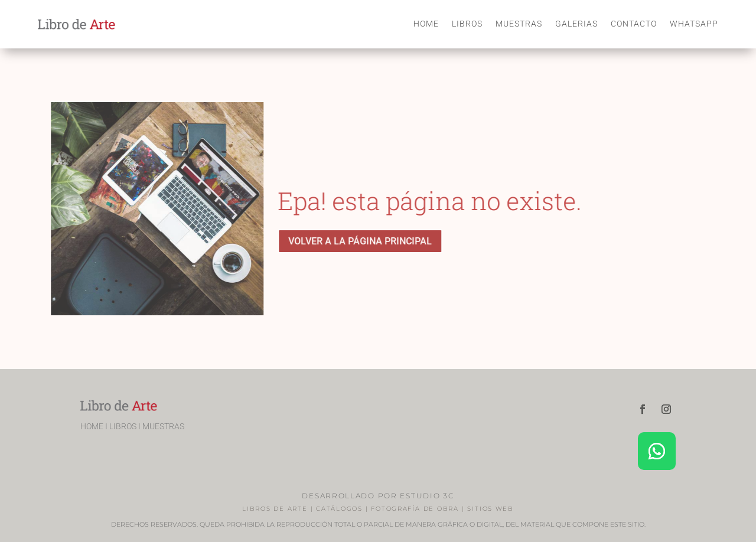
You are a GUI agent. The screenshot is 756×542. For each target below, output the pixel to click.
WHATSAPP (694, 24)
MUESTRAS (519, 24)
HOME (426, 24)
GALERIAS (576, 24)
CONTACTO (634, 24)
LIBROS (467, 24)
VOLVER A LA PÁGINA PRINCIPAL (362, 241)
